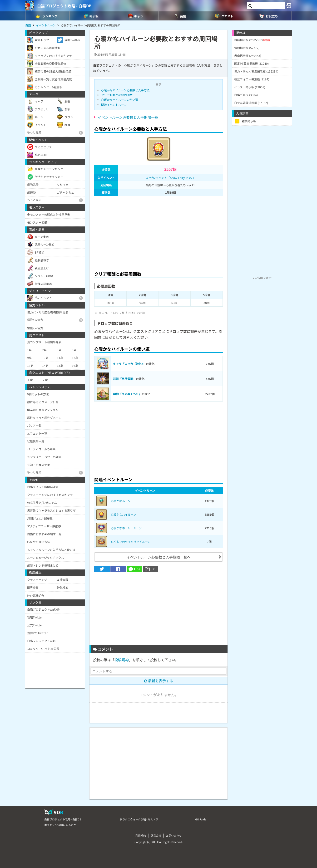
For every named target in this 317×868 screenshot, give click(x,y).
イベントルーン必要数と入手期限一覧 (128, 117)
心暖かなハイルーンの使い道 (120, 100)
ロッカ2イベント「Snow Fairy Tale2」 (170, 178)
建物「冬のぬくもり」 (127, 394)
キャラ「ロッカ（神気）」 (129, 364)
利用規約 (141, 835)
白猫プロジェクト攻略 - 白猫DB (64, 6)
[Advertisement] (158, 232)
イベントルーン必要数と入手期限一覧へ (159, 557)
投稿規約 (122, 660)
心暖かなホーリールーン (126, 528)
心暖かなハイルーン (123, 514)
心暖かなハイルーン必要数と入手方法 (125, 90)
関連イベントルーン (114, 105)
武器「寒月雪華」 (124, 379)
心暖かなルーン (121, 501)
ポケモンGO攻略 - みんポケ (60, 825)
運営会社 (156, 835)
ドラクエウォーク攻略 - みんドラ (139, 819)
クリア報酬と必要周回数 (117, 95)
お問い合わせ (174, 835)
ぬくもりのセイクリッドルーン (131, 542)
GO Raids (201, 819)
